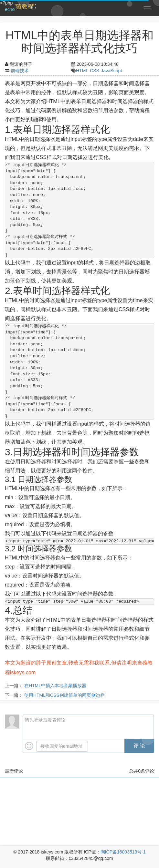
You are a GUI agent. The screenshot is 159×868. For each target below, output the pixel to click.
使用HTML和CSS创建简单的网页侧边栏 (64, 695)
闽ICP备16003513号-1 (123, 852)
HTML (82, 71)
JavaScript (111, 71)
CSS (95, 71)
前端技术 (20, 71)
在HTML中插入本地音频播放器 (55, 686)
